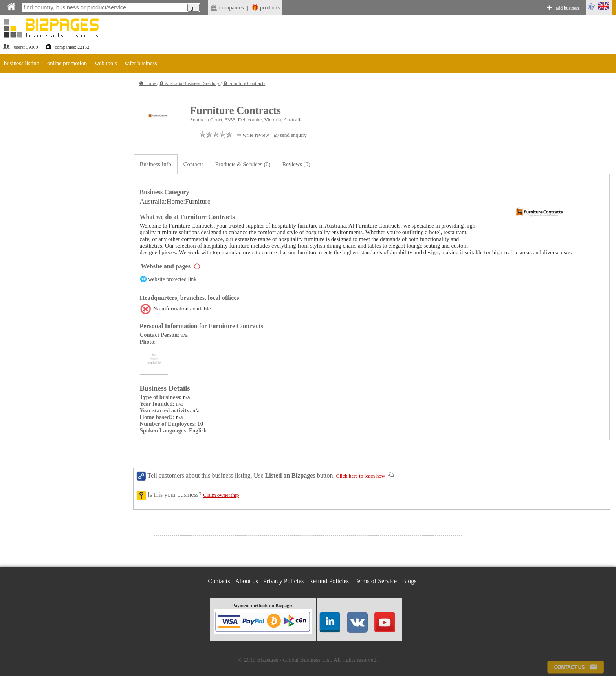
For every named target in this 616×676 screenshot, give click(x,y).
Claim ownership (221, 495)
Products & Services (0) (243, 164)
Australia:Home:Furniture (175, 201)
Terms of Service (375, 581)
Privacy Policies (284, 581)
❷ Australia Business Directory (190, 83)
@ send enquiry (290, 135)
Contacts (193, 164)
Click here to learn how (361, 476)
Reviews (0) (296, 164)
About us (247, 581)
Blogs (409, 581)
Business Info (156, 164)
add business (568, 8)
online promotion (67, 63)
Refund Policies (329, 581)
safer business (141, 63)
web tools (106, 63)
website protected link (172, 279)
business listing (22, 63)
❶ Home (148, 83)
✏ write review (253, 135)
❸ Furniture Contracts (244, 83)
